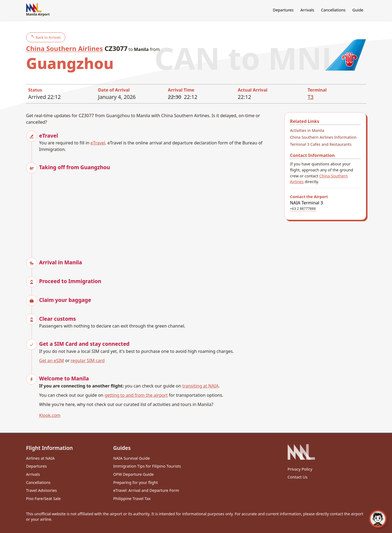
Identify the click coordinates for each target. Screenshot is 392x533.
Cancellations (333, 10)
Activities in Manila (307, 130)
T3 (311, 97)
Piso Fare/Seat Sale (43, 499)
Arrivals (307, 10)
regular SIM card (88, 361)
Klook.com (50, 415)
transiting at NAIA (200, 386)
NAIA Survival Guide (132, 458)
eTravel (98, 143)
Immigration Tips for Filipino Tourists (147, 466)
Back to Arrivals (46, 37)
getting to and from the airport (136, 395)
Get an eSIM (52, 361)
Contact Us (298, 477)
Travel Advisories (42, 490)
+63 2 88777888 (303, 208)
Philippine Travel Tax (132, 499)
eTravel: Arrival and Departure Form (146, 490)
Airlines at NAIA (40, 458)
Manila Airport (38, 10)
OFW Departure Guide (134, 474)
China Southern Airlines (65, 48)
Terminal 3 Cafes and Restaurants (321, 144)
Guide (358, 10)
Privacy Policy (300, 469)
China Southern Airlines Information (323, 137)
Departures (283, 10)
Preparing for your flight (136, 482)
